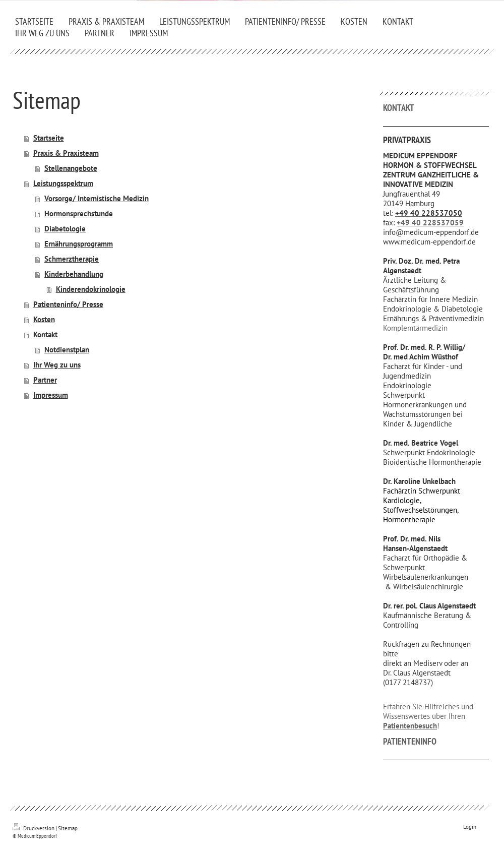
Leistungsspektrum (63, 183)
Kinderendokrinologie (91, 289)
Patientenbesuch (410, 726)
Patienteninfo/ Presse (68, 304)
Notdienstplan (67, 350)
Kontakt (45, 334)
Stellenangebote (71, 168)
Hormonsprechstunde (79, 213)
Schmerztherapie (72, 259)
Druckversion (34, 828)
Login (470, 827)
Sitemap (68, 828)
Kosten (44, 319)
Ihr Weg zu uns (57, 365)
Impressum (51, 395)
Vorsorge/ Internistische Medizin (97, 198)
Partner (45, 380)
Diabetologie (65, 229)
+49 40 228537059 (430, 223)
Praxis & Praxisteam (66, 153)
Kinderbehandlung (74, 274)
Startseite (49, 138)
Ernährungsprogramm (79, 244)
